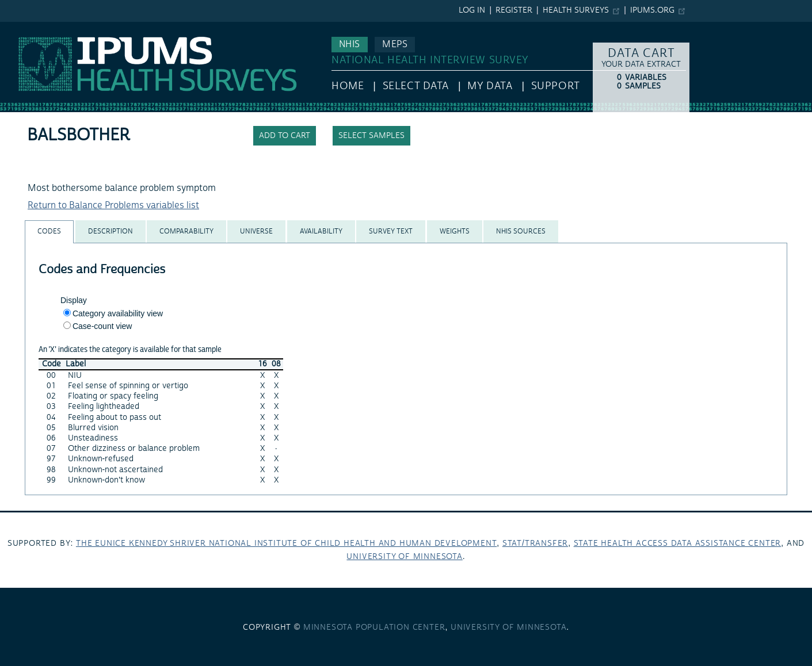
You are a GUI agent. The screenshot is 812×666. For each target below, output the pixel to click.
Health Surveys (576, 10)
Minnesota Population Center (374, 627)
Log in (472, 10)
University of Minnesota (404, 557)
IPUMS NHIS (25, 28)
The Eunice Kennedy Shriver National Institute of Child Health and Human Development (286, 543)
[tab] (49, 231)
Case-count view (102, 326)
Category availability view (118, 313)
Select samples (371, 136)
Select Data (416, 86)
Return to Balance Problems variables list (113, 205)
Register (514, 10)
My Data (490, 86)
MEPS (395, 44)
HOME (348, 86)
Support (556, 86)
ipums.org (652, 10)
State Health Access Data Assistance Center (678, 543)
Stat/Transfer (535, 543)
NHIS (350, 44)
